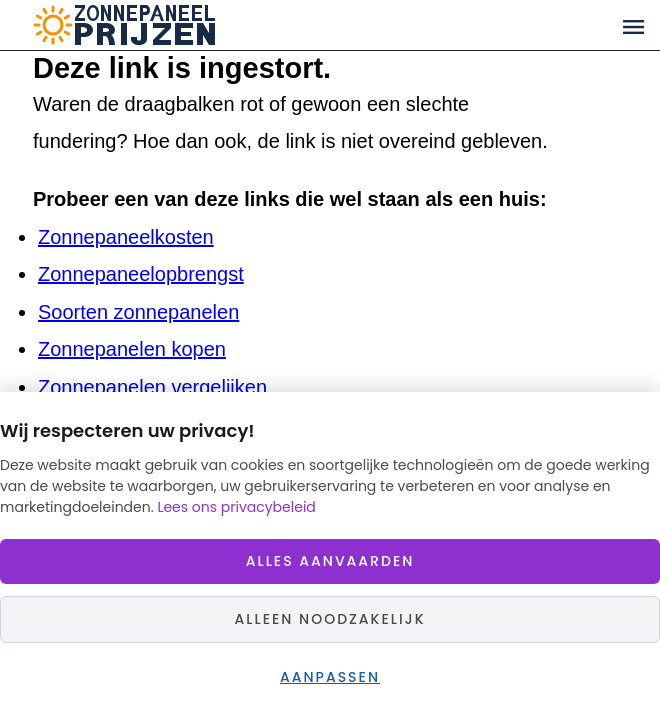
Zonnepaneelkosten (126, 237)
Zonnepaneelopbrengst (141, 274)
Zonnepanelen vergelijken (152, 387)
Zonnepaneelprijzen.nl (201, 25)
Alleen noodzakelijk (329, 619)
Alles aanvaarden (330, 561)
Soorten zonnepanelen (138, 312)
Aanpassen (330, 677)
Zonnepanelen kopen (132, 349)
